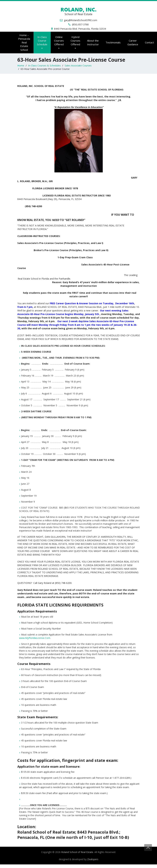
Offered (59, 42)
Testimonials (113, 42)
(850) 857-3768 (80, 24)
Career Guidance (133, 42)
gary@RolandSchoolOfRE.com (81, 20)
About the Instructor (93, 42)
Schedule (42, 42)
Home (21, 66)
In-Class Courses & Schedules (44, 66)
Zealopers (93, 859)
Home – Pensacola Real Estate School (24, 42)
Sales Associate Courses (78, 66)
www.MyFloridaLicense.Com (35, 638)
